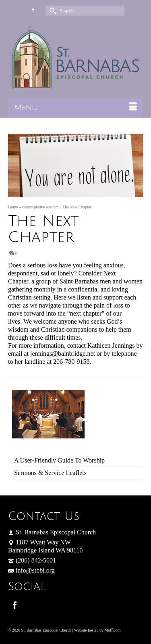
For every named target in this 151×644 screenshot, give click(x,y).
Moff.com (112, 630)
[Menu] (75, 108)
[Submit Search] (52, 11)
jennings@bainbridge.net (63, 354)
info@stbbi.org (31, 570)
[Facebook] (15, 605)
